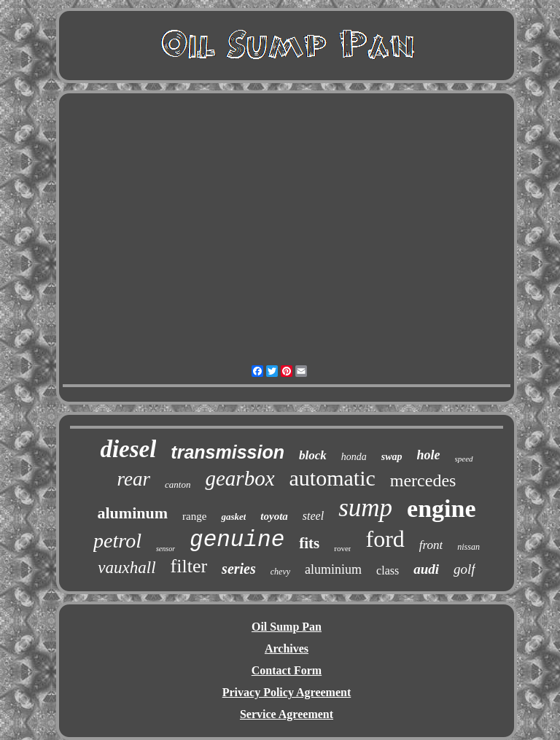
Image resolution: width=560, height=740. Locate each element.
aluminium (333, 569)
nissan (468, 547)
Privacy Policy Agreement (287, 692)
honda (354, 457)
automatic (332, 478)
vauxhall (127, 568)
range (194, 516)
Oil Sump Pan (287, 627)
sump (365, 508)
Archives (287, 649)
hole (429, 455)
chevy (280, 572)
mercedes (423, 480)
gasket (233, 517)
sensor (166, 549)
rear (134, 479)
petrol (117, 541)
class (388, 570)
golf (464, 569)
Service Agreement (287, 714)
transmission (227, 452)
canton (178, 484)
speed (464, 459)
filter (189, 566)
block (313, 455)
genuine (237, 540)
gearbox (240, 478)
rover (342, 548)
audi (426, 569)
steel (313, 516)
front (431, 545)
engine (441, 509)
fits (309, 543)
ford (385, 539)
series (239, 569)
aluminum (132, 513)
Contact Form (287, 670)
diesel (128, 449)
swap (392, 457)
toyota (274, 516)
